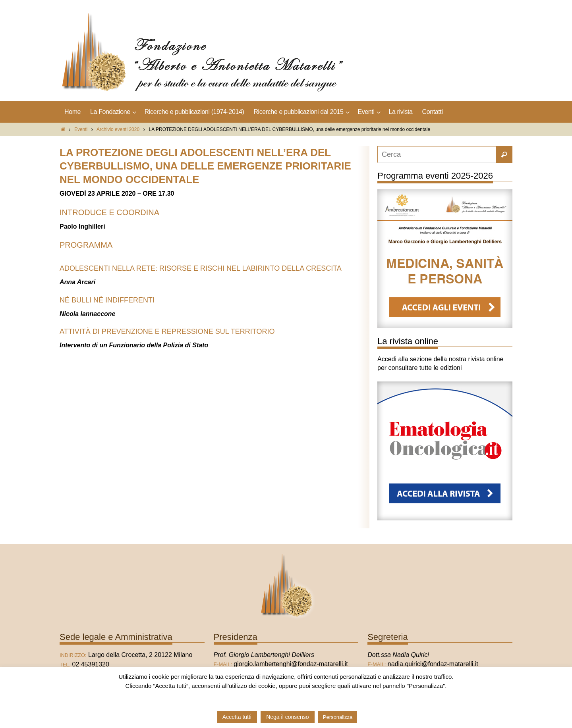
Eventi (81, 129)
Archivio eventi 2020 (118, 129)
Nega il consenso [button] (287, 717)
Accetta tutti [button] (237, 717)
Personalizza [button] (338, 717)
